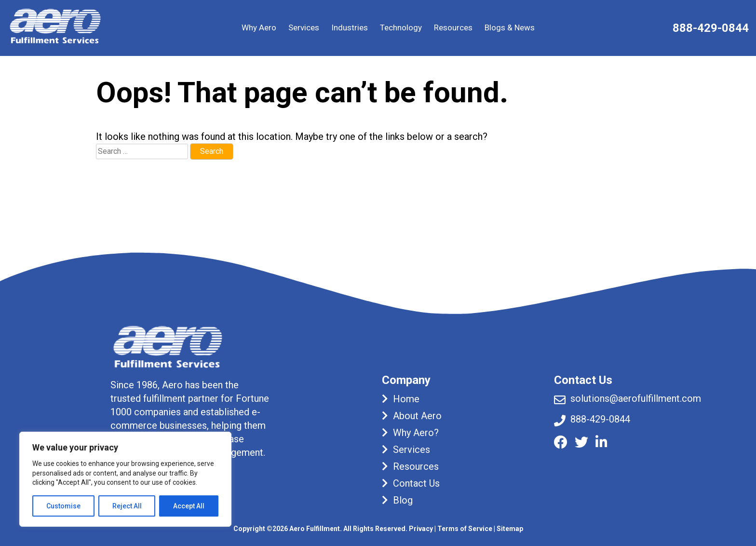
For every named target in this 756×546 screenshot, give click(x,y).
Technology (401, 27)
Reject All (127, 506)
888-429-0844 (711, 28)
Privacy (421, 529)
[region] (125, 479)
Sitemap (510, 529)
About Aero (417, 416)
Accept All (189, 506)
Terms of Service (465, 529)
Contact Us (416, 483)
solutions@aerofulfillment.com (636, 398)
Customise (63, 506)
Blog (403, 500)
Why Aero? (416, 433)
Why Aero (259, 27)
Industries (350, 27)
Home (406, 399)
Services (304, 27)
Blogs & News (510, 27)
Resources (453, 27)
